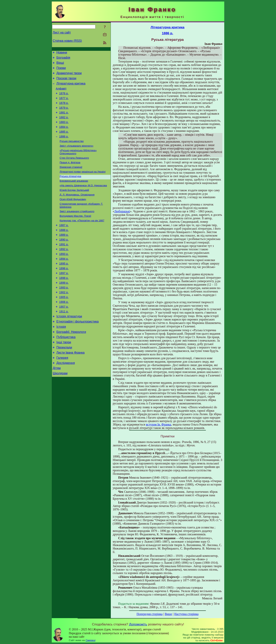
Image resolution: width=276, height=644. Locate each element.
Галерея (62, 391)
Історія (61, 356)
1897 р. (64, 296)
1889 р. (64, 253)
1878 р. (64, 109)
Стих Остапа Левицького (74, 170)
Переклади (64, 379)
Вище (168, 614)
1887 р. (64, 243)
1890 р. (64, 259)
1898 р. (64, 302)
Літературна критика (71, 87)
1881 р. (64, 120)
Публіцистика (66, 368)
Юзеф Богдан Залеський (74, 205)
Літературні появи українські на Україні (83, 185)
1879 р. (64, 115)
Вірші (60, 64)
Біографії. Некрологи (71, 362)
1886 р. (64, 147)
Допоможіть (138, 624)
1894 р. (64, 280)
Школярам (60, 408)
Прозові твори (66, 82)
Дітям (57, 402)
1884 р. (64, 136)
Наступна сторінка (186, 614)
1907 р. (64, 334)
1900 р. (64, 312)
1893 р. (64, 275)
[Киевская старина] (71, 180)
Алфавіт (61, 93)
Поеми (61, 70)
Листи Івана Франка (70, 385)
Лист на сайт (62, 32)
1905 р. (64, 323)
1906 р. (64, 329)
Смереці (90, 640)
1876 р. (64, 99)
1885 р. (64, 141)
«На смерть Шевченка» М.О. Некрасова (83, 200)
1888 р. (64, 248)
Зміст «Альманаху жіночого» (76, 157)
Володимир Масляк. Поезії (75, 232)
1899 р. (64, 307)
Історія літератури (69, 345)
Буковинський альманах (74, 195)
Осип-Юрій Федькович (73, 215)
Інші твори (64, 373)
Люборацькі (122, 211)
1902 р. (64, 318)
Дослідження (66, 396)
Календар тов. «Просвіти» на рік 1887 (82, 237)
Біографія (63, 59)
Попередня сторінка (149, 614)
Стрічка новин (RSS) (67, 41)
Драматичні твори (69, 76)
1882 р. (64, 125)
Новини (62, 53)
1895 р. (64, 286)
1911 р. (64, 339)
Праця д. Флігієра (70, 175)
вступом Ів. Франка (159, 424)
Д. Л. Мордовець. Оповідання (77, 210)
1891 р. (64, 264)
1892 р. (64, 269)
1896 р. (64, 291)
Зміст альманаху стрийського (77, 227)
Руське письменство (72, 152)
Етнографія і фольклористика (78, 350)
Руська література (70, 190)
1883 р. (64, 131)
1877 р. (64, 104)
